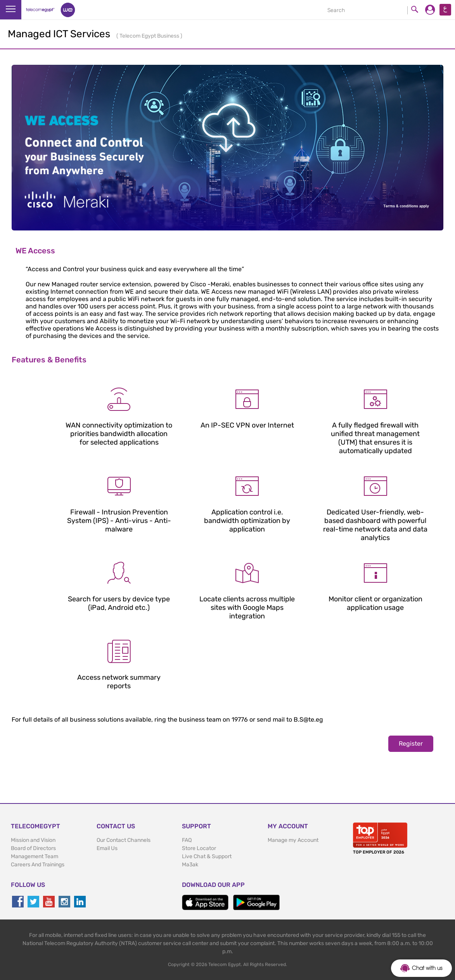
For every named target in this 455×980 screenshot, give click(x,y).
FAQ (187, 840)
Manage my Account (293, 840)
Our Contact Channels (124, 840)
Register (411, 744)
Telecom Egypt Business (150, 36)
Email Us (107, 848)
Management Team (35, 856)
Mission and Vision (33, 840)
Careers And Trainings (38, 865)
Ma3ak (190, 865)
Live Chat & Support (207, 856)
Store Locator (199, 848)
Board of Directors (33, 848)
